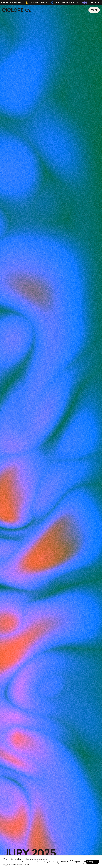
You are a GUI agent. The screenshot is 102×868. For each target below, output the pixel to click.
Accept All (92, 862)
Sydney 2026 (38, 3)
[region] (51, 862)
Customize (64, 862)
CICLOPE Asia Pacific (68, 3)
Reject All (78, 862)
